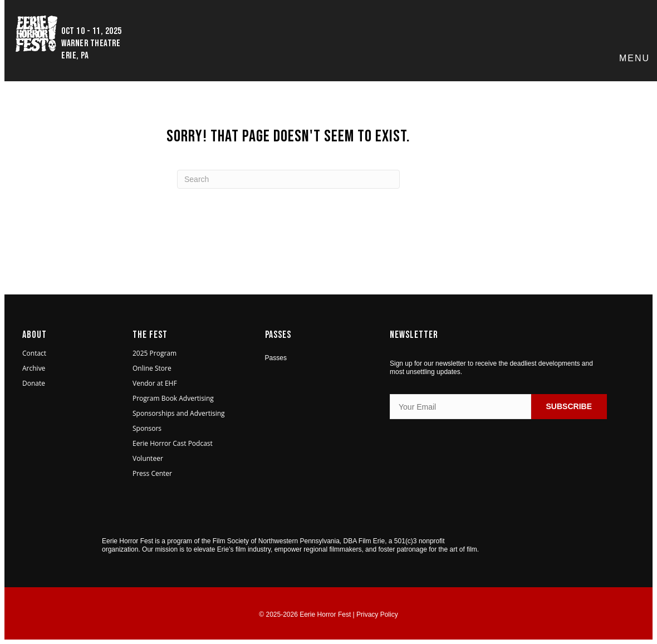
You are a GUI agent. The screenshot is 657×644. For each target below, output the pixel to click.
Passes (276, 358)
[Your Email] (460, 407)
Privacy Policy (377, 614)
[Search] (288, 179)
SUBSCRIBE (569, 406)
